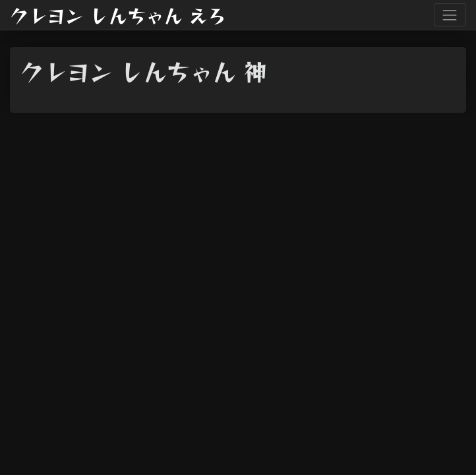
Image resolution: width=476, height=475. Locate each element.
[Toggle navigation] (450, 15)
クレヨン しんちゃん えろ (118, 15)
